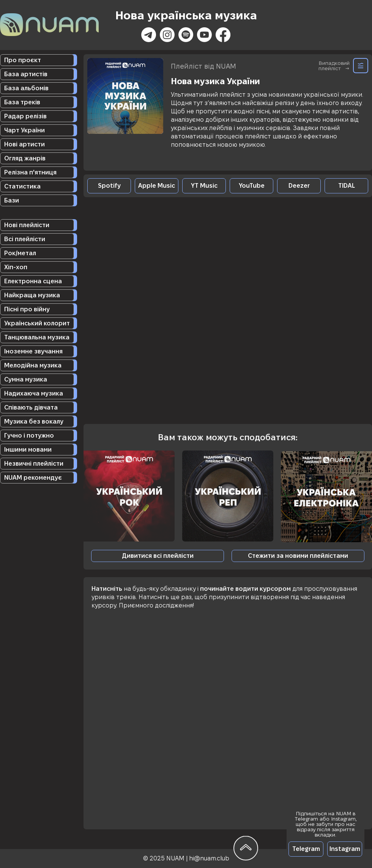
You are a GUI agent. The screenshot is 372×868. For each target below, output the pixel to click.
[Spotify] (186, 35)
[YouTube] (251, 186)
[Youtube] (204, 35)
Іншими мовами (28, 450)
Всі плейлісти (25, 239)
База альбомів (26, 88)
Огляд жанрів (25, 158)
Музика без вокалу (34, 421)
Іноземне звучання (33, 351)
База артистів (26, 74)
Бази (12, 200)
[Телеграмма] (149, 35)
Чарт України (24, 130)
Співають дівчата (31, 407)
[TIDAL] (346, 186)
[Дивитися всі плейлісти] (158, 556)
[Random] (361, 66)
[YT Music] (204, 186)
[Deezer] (299, 186)
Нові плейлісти (27, 225)
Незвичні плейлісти (34, 464)
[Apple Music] (157, 186)
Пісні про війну (27, 309)
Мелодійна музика (33, 365)
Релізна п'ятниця (30, 172)
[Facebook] (223, 35)
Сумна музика (26, 379)
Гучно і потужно (29, 436)
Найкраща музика (32, 295)
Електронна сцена (33, 281)
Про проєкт (23, 60)
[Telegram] (306, 849)
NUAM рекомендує (33, 478)
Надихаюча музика (34, 393)
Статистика (22, 186)
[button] (298, 556)
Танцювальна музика (37, 337)
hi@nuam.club (209, 858)
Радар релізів (25, 116)
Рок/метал (20, 253)
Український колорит (37, 323)
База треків (22, 102)
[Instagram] (167, 35)
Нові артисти (24, 144)
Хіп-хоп (16, 267)
